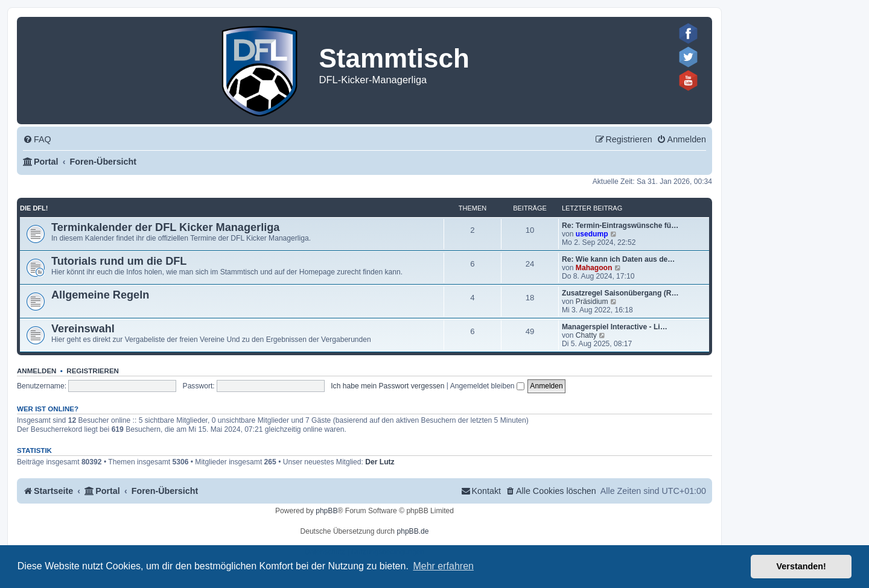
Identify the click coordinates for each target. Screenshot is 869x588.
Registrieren (93, 371)
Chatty (586, 335)
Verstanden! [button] (801, 566)
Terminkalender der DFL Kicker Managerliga (165, 227)
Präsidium (592, 302)
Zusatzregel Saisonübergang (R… (620, 293)
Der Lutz (380, 462)
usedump (592, 234)
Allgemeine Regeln (100, 295)
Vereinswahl (83, 329)
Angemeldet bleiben (487, 386)
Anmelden (37, 371)
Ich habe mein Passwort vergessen (387, 386)
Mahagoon (594, 268)
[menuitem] (37, 140)
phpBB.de (412, 531)
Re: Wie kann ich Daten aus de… (618, 259)
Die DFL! (34, 208)
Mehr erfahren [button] (443, 566)
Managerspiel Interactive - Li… (615, 327)
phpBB (326, 511)
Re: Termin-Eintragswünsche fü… (620, 226)
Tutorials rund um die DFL (119, 261)
